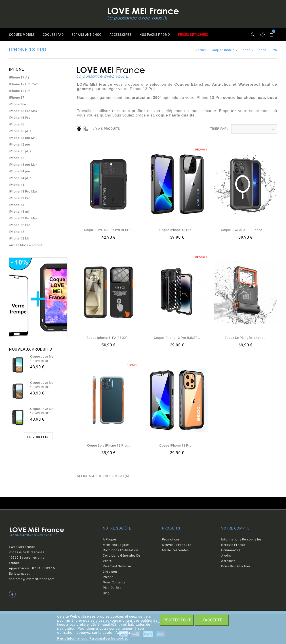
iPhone (16, 69)
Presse (108, 577)
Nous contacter (115, 582)
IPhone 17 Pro (20, 91)
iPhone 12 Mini (20, 238)
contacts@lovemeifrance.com (32, 579)
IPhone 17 (17, 97)
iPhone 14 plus (20, 178)
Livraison (110, 572)
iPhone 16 (17, 124)
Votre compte (235, 528)
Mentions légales (116, 545)
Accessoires (122, 35)
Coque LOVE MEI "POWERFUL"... (108, 230)
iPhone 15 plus (20, 151)
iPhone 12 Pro (20, 225)
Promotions (171, 539)
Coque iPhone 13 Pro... (177, 230)
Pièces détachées (196, 35)
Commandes (231, 550)
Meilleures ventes (175, 550)
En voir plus (38, 437)
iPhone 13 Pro (20, 198)
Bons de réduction (236, 566)
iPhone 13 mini (20, 212)
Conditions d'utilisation (121, 550)
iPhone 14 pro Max (23, 165)
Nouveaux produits (177, 545)
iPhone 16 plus (20, 131)
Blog (106, 593)
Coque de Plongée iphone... (246, 338)
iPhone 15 (17, 158)
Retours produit (233, 545)
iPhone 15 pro (20, 144)
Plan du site (112, 588)
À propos (110, 539)
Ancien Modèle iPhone (26, 245)
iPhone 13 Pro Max (23, 191)
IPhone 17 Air (19, 77)
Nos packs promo (157, 35)
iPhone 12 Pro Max (23, 218)
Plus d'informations (73, 638)
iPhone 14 (17, 185)
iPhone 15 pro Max (23, 138)
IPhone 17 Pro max (23, 84)
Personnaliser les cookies (109, 638)
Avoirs (226, 555)
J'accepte (212, 620)
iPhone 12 (17, 232)
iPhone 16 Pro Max (23, 111)
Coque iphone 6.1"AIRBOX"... (108, 338)
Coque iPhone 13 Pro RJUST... (177, 338)
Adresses (228, 561)
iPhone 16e (17, 104)
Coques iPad (54, 35)
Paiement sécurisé (117, 566)
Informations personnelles (241, 539)
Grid (79, 129)
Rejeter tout (177, 620)
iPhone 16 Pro (20, 118)
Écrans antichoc (88, 35)
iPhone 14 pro (20, 171)
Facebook (12, 594)
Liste (86, 129)
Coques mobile (22, 35)
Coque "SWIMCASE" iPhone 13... (245, 230)
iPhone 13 (17, 205)
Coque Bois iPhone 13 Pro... (109, 445)
